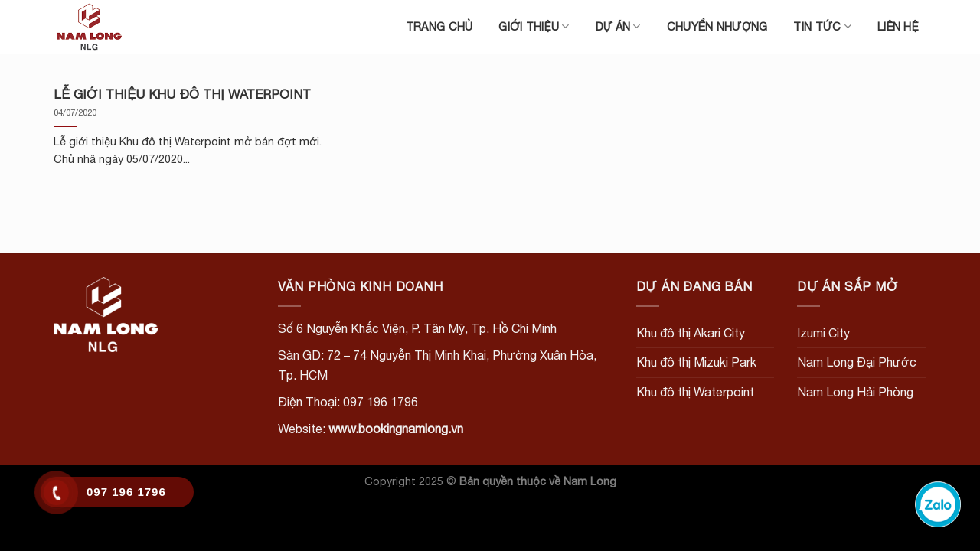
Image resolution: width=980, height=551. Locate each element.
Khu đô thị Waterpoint (695, 392)
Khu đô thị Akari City (691, 333)
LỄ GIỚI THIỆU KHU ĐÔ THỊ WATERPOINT (182, 94)
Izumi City (823, 333)
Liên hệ (898, 26)
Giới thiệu (534, 26)
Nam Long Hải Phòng (855, 392)
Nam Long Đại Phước (857, 362)
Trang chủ (439, 26)
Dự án (618, 26)
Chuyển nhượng (717, 26)
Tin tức (822, 26)
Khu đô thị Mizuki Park (696, 362)
